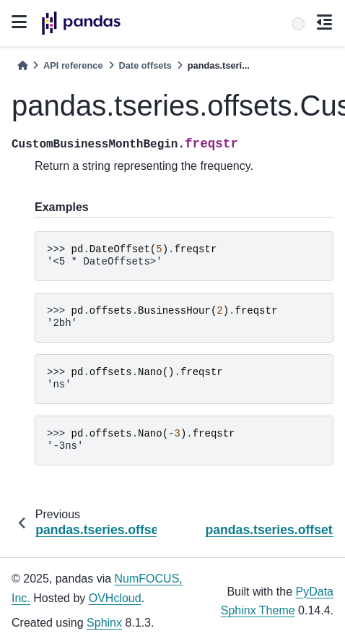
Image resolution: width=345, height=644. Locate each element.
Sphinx (104, 623)
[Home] (22, 65)
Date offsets (145, 65)
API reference (73, 65)
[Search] (298, 24)
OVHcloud (115, 598)
